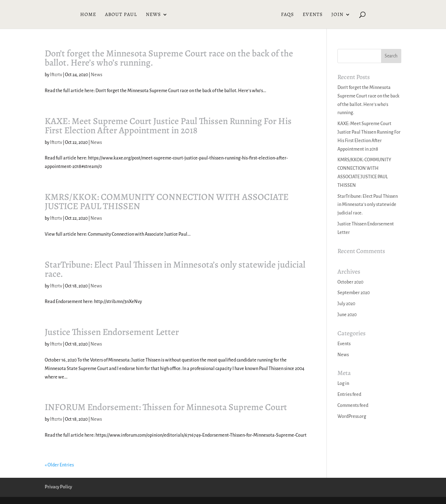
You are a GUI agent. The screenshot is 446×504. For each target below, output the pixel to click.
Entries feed (349, 394)
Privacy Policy (58, 487)
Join (337, 15)
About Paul (121, 15)
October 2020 (350, 282)
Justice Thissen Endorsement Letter (112, 332)
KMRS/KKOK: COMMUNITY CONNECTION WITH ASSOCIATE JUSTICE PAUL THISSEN (167, 201)
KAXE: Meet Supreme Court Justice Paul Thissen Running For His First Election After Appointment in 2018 (168, 126)
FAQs (287, 15)
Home (88, 15)
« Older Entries (59, 465)
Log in (343, 383)
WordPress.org (352, 416)
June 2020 (347, 315)
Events (313, 15)
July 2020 (346, 304)
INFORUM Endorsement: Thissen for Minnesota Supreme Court (166, 407)
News (153, 15)
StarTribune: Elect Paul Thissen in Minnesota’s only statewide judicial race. (175, 269)
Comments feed (353, 405)
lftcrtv (56, 75)
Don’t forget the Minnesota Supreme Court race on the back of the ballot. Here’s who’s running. (169, 58)
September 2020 (354, 293)
